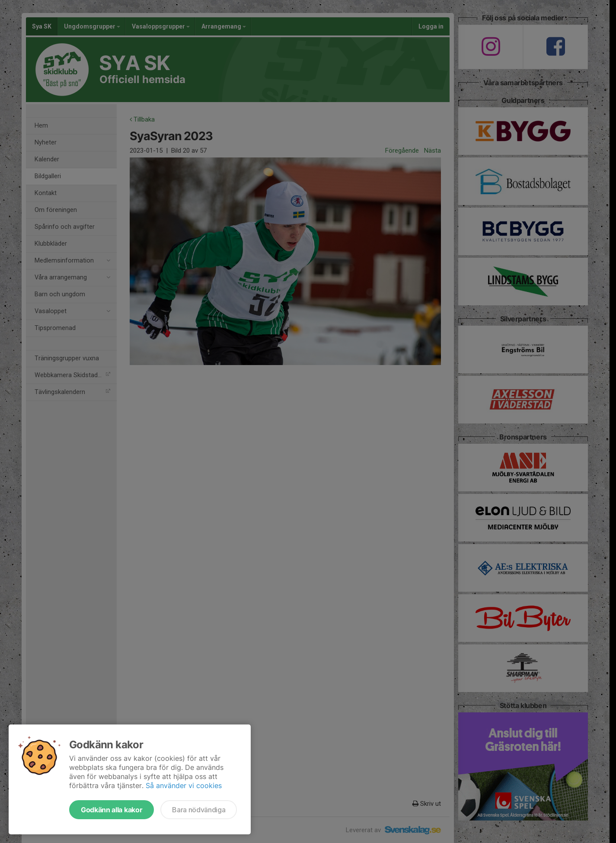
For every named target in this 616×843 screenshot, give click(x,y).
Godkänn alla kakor (112, 810)
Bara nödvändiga (199, 810)
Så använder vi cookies (184, 785)
